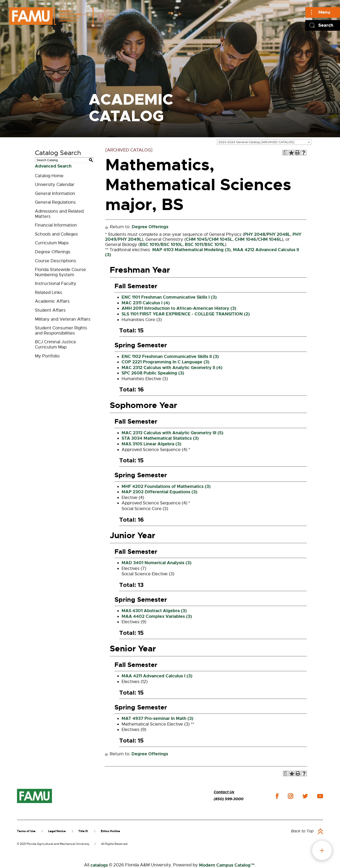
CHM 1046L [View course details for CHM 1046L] (270, 239)
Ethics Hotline (110, 831)
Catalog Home (49, 176)
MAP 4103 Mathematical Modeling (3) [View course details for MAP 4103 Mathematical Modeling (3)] (191, 250)
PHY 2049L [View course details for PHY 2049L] (130, 239)
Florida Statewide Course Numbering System (60, 272)
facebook (277, 796)
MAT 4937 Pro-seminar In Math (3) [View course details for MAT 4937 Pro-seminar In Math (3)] (157, 718)
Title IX (83, 831)
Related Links (49, 292)
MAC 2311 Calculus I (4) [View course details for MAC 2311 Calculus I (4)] (146, 303)
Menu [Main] (324, 12)
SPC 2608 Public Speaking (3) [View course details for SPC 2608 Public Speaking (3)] (153, 373)
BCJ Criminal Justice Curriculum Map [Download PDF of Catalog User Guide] (55, 344)
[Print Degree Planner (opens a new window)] (285, 153)
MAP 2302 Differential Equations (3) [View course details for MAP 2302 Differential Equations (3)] (159, 492)
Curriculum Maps (52, 243)
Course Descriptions (55, 261)
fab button (322, 850)
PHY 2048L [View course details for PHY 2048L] (278, 234)
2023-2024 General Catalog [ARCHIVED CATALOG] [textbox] (256, 142)
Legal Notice (57, 831)
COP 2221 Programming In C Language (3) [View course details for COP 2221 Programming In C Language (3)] (166, 362)
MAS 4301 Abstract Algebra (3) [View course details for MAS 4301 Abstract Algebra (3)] (154, 611)
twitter (305, 796)
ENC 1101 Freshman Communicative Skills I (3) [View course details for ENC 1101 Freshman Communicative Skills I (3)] (169, 297)
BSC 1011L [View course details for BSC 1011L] (215, 245)
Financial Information (56, 225)
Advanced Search (53, 166)
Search (326, 25)
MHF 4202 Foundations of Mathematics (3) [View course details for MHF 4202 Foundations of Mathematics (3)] (166, 486)
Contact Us (224, 792)
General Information (55, 193)
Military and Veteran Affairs (63, 319)
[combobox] (264, 142)
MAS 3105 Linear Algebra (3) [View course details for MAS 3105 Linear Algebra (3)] (151, 444)
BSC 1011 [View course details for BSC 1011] (194, 245)
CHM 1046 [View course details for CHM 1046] (245, 239)
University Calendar (55, 185)
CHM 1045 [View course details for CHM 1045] (196, 239)
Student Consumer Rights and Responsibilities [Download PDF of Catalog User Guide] (61, 331)
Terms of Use (26, 831)
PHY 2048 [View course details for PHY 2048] (255, 234)
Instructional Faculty (56, 284)
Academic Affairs (52, 301)
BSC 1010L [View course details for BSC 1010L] (172, 245)
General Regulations (55, 202)
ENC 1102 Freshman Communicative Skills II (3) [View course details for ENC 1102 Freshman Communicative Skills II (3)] (170, 357)
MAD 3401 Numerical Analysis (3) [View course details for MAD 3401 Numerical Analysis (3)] (157, 563)
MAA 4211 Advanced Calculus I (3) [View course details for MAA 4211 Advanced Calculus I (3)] (157, 676)
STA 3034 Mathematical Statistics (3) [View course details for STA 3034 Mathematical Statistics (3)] (160, 438)
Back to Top (302, 831)
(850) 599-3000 (229, 799)
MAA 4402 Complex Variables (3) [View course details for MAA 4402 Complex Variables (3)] (157, 616)
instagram (290, 796)
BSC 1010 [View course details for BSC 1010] (149, 245)
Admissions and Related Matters (59, 214)
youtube (320, 796)
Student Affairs (50, 310)
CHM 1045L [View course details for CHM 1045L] (221, 239)
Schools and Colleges (56, 234)
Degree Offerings (53, 252)
